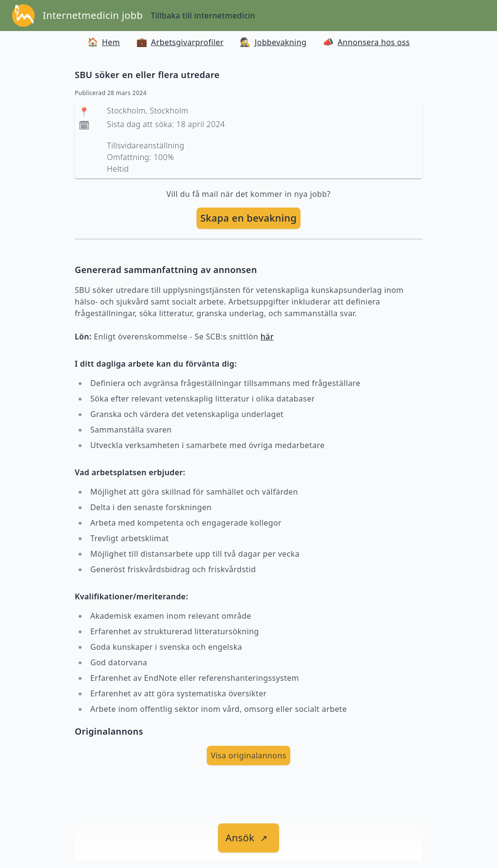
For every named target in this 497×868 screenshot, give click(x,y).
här (267, 337)
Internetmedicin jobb (93, 15)
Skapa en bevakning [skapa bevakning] (249, 218)
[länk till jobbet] (249, 838)
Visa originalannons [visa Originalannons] (248, 755)
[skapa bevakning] (249, 218)
